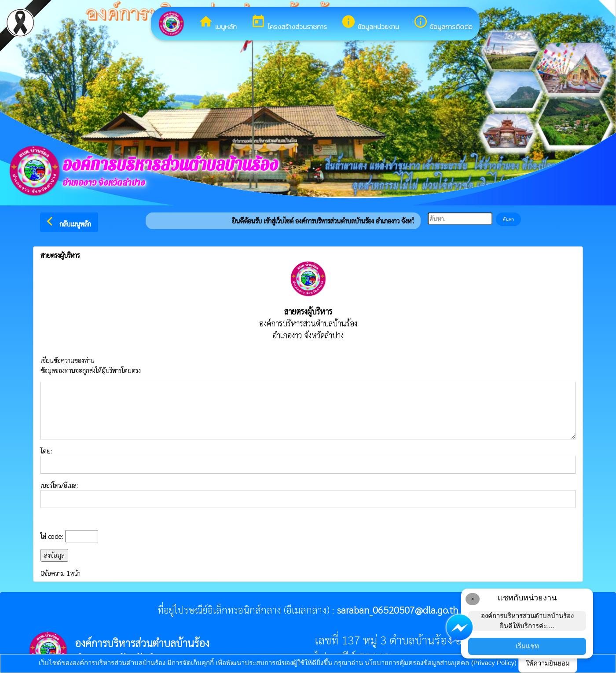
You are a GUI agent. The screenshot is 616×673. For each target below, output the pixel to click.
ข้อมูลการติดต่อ (443, 23)
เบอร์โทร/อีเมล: (308, 494)
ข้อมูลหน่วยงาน (370, 23)
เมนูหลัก (218, 23)
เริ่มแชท (527, 646)
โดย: (308, 460)
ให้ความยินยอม (548, 663)
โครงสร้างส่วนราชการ (289, 23)
